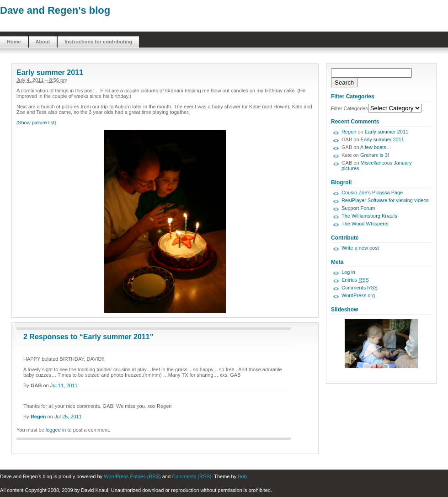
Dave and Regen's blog (55, 10)
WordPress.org (358, 295)
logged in (56, 430)
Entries (355, 280)
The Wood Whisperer (365, 224)
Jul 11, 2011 (64, 385)
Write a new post (360, 248)
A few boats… (376, 147)
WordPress (116, 476)
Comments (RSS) (192, 476)
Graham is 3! (375, 155)
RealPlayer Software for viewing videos (385, 200)
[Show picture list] (36, 123)
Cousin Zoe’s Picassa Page (372, 192)
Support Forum (358, 208)
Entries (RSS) (145, 476)
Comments (360, 288)
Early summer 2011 (50, 72)
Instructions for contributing (98, 42)
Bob (242, 476)
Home (14, 42)
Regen (38, 417)
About (43, 42)
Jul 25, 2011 (68, 417)
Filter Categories (349, 108)
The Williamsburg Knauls (369, 216)
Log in (348, 272)
